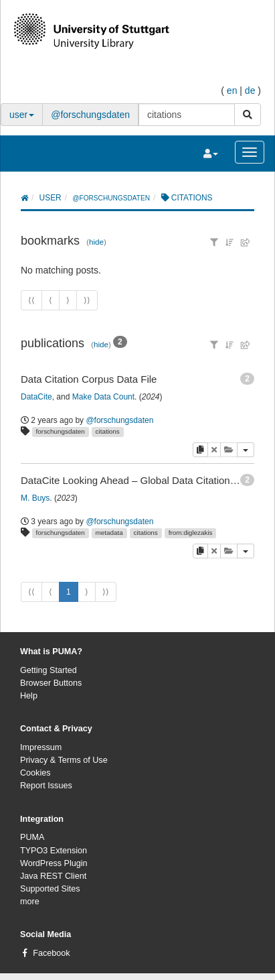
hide (96, 242)
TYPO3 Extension (54, 851)
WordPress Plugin (54, 863)
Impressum (41, 747)
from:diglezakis (191, 533)
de (250, 90)
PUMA (32, 837)
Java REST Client (53, 876)
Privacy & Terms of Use (64, 760)
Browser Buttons (51, 683)
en (232, 90)
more (30, 902)
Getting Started (49, 670)
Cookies (35, 773)
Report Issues (46, 786)
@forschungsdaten (90, 115)
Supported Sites (50, 889)
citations (108, 431)
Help (29, 696)
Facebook (51, 953)
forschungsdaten (61, 431)
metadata (109, 533)
